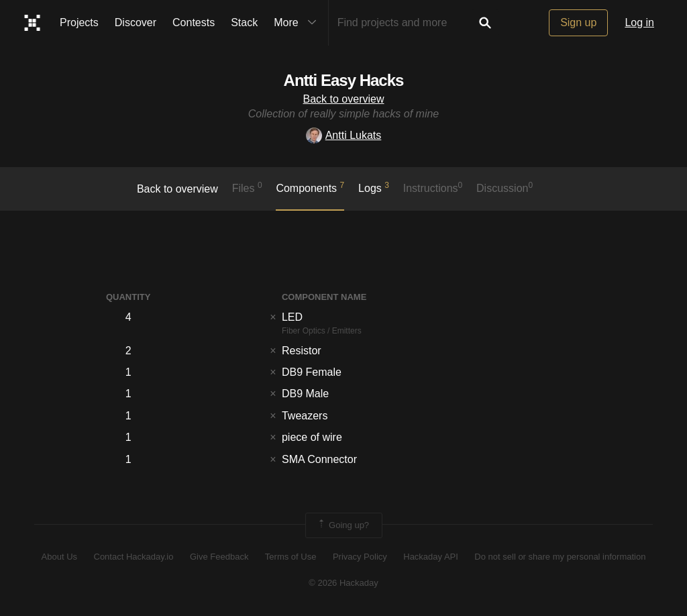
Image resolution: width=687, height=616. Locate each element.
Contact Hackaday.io (134, 557)
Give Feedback (219, 557)
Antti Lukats (344, 135)
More (298, 23)
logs (374, 187)
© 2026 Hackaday (343, 583)
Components (310, 187)
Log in (639, 22)
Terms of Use (291, 557)
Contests (194, 22)
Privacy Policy (360, 557)
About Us (59, 557)
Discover (136, 22)
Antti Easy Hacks (344, 80)
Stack (244, 22)
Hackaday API (431, 557)
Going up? (343, 525)
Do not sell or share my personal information (560, 557)
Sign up (578, 22)
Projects (79, 22)
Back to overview (344, 99)
